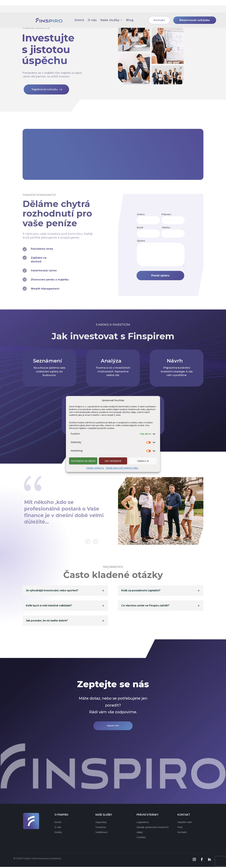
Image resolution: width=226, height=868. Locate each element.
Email (140, 227)
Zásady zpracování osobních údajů (122, 468)
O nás (58, 828)
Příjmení (166, 214)
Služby (58, 833)
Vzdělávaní (102, 833)
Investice (101, 828)
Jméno (141, 214)
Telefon (166, 227)
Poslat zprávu (161, 275)
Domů (58, 823)
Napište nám (113, 726)
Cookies (141, 838)
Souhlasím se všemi (83, 461)
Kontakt (165, 11)
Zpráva (141, 240)
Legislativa (143, 823)
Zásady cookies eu (95, 468)
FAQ (180, 828)
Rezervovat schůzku (201, 11)
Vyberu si (143, 461)
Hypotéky (101, 823)
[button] (95, 543)
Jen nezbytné (113, 461)
